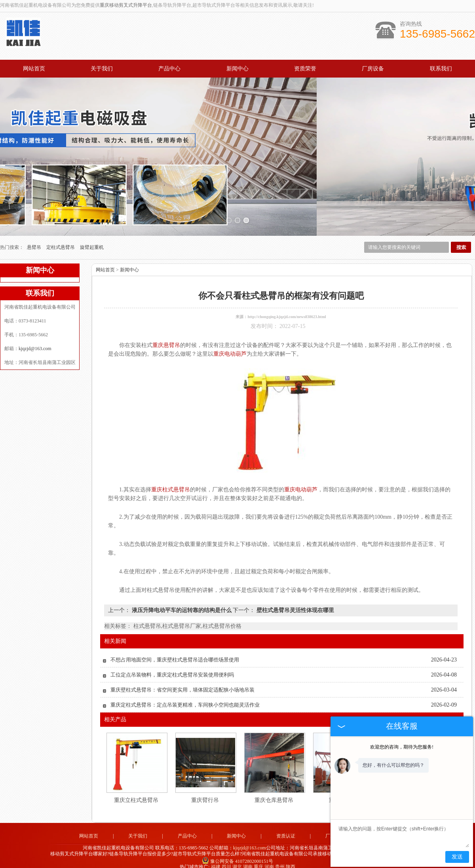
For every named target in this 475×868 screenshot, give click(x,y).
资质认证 (286, 830)
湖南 (248, 860)
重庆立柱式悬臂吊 (136, 794)
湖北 (237, 860)
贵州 (280, 860)
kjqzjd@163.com (35, 342)
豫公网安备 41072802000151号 (237, 855)
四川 (226, 860)
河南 (269, 860)
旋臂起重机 (92, 241)
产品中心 (169, 69)
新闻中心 (237, 69)
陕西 (291, 860)
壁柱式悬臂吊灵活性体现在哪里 (294, 604)
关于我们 (102, 69)
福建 (216, 860)
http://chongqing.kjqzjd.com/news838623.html (287, 310)
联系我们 (441, 69)
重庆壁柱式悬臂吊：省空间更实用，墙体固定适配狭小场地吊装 (182, 683)
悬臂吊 (35, 241)
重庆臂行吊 (205, 794)
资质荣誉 (305, 69)
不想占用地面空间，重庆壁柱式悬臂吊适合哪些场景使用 (175, 653)
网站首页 (34, 69)
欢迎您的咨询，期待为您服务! (402, 747)
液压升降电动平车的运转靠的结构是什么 (181, 604)
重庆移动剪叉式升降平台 (126, 5)
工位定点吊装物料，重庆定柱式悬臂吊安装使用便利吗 (172, 668)
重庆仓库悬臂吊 (274, 794)
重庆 (258, 860)
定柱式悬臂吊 (61, 241)
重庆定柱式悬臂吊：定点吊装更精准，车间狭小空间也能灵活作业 (185, 698)
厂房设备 (373, 69)
